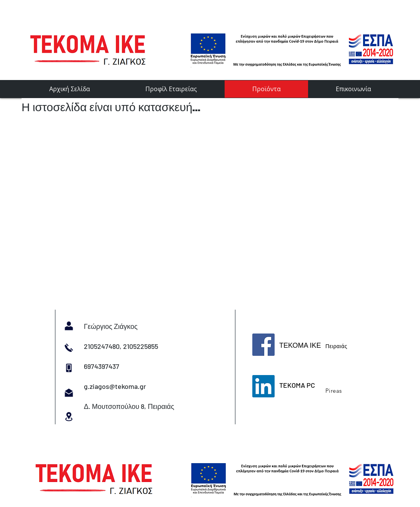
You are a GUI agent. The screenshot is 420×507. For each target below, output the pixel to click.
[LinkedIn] (263, 386)
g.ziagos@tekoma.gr (115, 386)
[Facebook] (263, 345)
